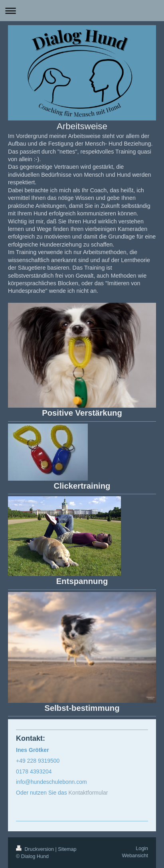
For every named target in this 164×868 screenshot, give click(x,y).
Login (142, 848)
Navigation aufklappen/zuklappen (82, 11)
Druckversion (36, 849)
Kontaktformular (88, 793)
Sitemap (67, 849)
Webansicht (135, 856)
